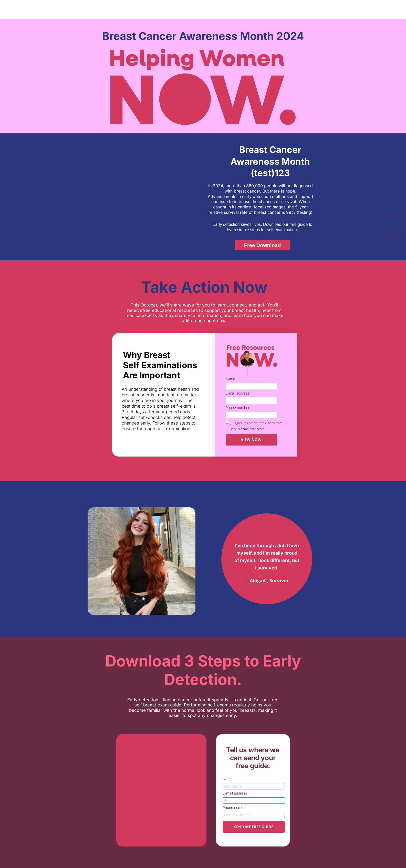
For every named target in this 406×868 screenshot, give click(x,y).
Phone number (238, 408)
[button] (262, 245)
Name (230, 379)
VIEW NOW (251, 440)
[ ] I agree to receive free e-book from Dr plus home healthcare (256, 426)
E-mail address (237, 394)
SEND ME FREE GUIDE (254, 827)
